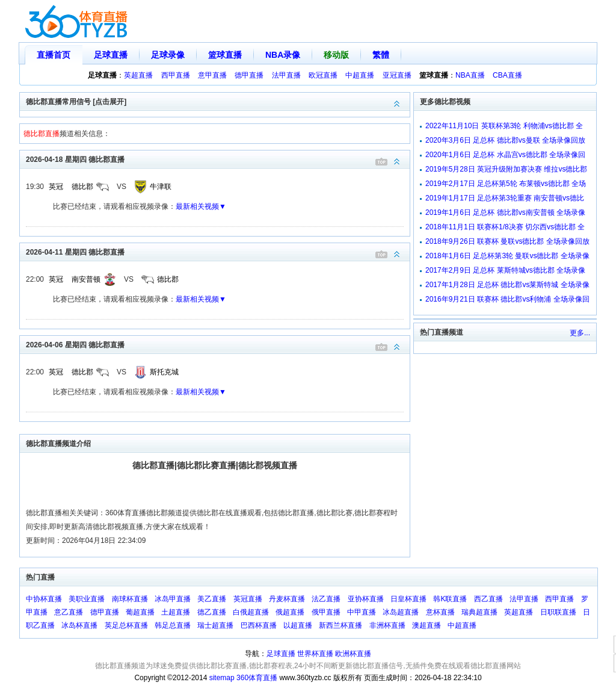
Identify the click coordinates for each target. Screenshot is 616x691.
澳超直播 (427, 625)
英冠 (56, 187)
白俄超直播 (251, 612)
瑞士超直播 (215, 625)
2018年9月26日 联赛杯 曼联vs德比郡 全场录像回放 (507, 241)
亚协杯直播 (366, 599)
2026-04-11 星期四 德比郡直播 (218, 251)
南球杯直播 (130, 599)
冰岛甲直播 (173, 599)
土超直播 (176, 612)
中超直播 (360, 75)
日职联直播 (558, 612)
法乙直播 (326, 599)
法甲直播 (286, 75)
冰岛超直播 (401, 612)
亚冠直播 (397, 75)
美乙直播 (212, 599)
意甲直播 (212, 75)
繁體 (381, 55)
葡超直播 (140, 612)
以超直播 (298, 625)
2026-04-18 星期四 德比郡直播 (218, 159)
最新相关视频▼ (201, 206)
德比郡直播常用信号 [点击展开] (218, 101)
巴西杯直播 (259, 625)
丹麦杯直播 (287, 599)
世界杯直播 (315, 654)
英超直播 (138, 75)
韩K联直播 (450, 599)
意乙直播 (69, 612)
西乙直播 (488, 599)
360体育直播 (257, 678)
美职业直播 (87, 599)
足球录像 (168, 55)
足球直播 (111, 55)
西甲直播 (176, 75)
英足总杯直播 (126, 625)
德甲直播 (249, 75)
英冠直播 (248, 599)
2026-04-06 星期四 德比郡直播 (218, 344)
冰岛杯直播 (79, 625)
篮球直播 (225, 55)
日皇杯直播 (408, 599)
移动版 (336, 55)
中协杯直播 (44, 599)
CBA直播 (507, 75)
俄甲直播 (326, 612)
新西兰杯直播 (340, 625)
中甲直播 (362, 612)
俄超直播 (290, 612)
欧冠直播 (323, 75)
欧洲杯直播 (353, 654)
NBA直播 (470, 75)
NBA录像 (283, 55)
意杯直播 (440, 612)
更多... (580, 333)
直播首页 (54, 55)
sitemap (222, 678)
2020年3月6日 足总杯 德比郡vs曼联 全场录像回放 (505, 140)
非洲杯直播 (387, 625)
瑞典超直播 (479, 612)
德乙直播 (212, 612)
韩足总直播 (173, 625)
